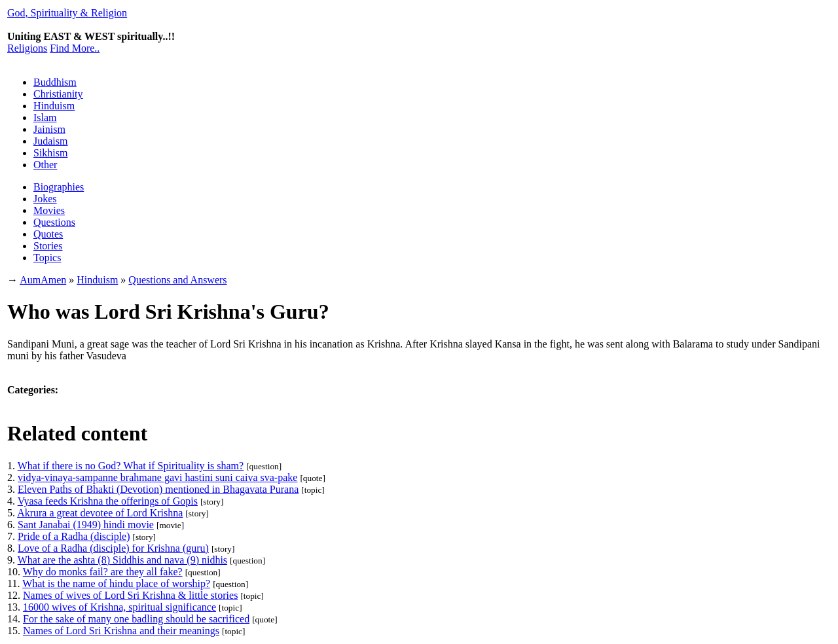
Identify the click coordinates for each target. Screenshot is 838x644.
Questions (54, 222)
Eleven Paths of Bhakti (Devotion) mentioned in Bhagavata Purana (158, 489)
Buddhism (55, 82)
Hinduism (54, 106)
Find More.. (75, 48)
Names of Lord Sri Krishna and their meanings (121, 631)
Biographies (59, 187)
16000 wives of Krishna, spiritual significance (119, 607)
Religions (27, 48)
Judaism (50, 141)
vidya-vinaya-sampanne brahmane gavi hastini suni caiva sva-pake (157, 477)
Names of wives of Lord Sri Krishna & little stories (130, 595)
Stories (48, 246)
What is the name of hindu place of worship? (116, 583)
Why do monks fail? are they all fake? (103, 572)
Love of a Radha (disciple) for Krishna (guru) (113, 548)
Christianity (58, 94)
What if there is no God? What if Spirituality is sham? (131, 466)
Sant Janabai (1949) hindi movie (86, 525)
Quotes (48, 234)
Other (45, 165)
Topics (47, 258)
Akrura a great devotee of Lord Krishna (100, 513)
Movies (49, 210)
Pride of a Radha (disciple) (74, 536)
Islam (45, 117)
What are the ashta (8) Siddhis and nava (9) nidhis (122, 560)
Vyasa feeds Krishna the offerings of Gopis (108, 501)
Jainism (49, 129)
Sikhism (50, 153)
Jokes (45, 199)
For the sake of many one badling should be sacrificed (136, 619)
